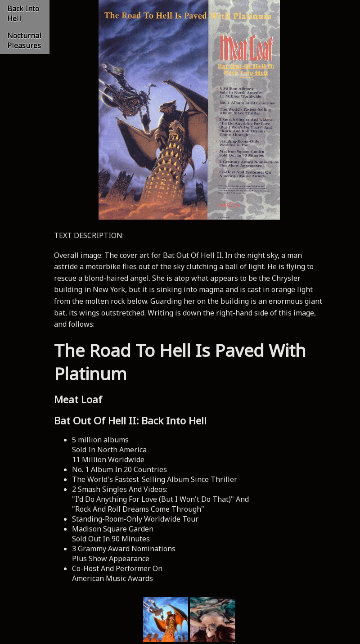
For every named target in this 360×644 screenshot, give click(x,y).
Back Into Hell (23, 14)
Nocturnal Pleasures (24, 41)
